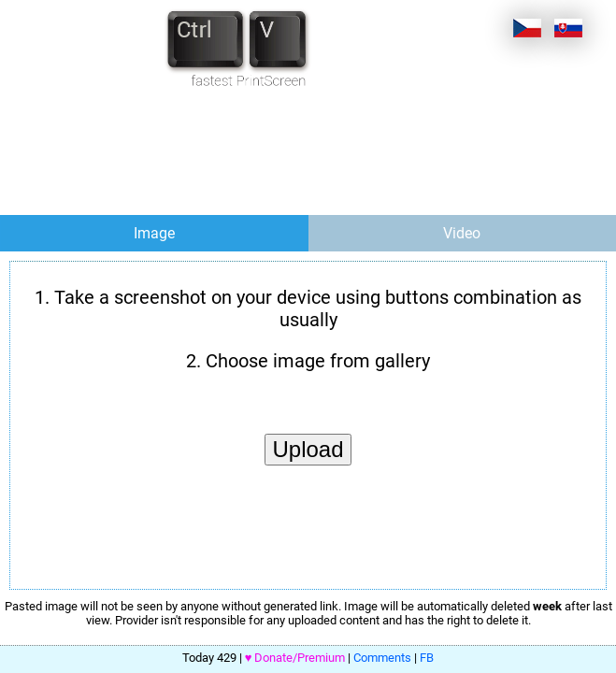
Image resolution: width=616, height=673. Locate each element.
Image (154, 233)
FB (427, 658)
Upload (308, 449)
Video (462, 233)
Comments (382, 658)
